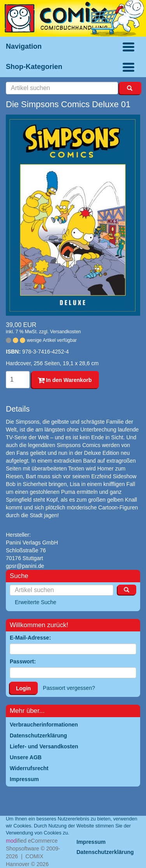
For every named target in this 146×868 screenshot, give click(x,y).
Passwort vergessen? (69, 688)
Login (23, 688)
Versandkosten (65, 332)
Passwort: (23, 661)
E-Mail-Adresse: (30, 638)
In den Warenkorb (65, 380)
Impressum (91, 842)
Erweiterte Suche (36, 602)
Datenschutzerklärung (105, 852)
